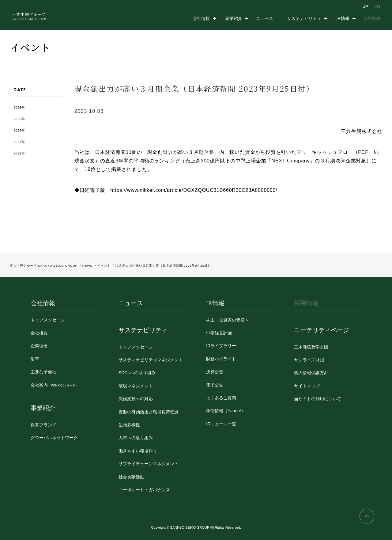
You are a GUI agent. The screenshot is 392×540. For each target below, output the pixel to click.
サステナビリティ (304, 18)
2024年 (19, 131)
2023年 (19, 142)
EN (377, 6)
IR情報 (343, 18)
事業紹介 (234, 18)
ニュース (265, 18)
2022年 (19, 153)
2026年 (19, 108)
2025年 (19, 119)
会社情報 (201, 18)
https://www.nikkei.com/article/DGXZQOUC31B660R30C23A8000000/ (194, 190)
